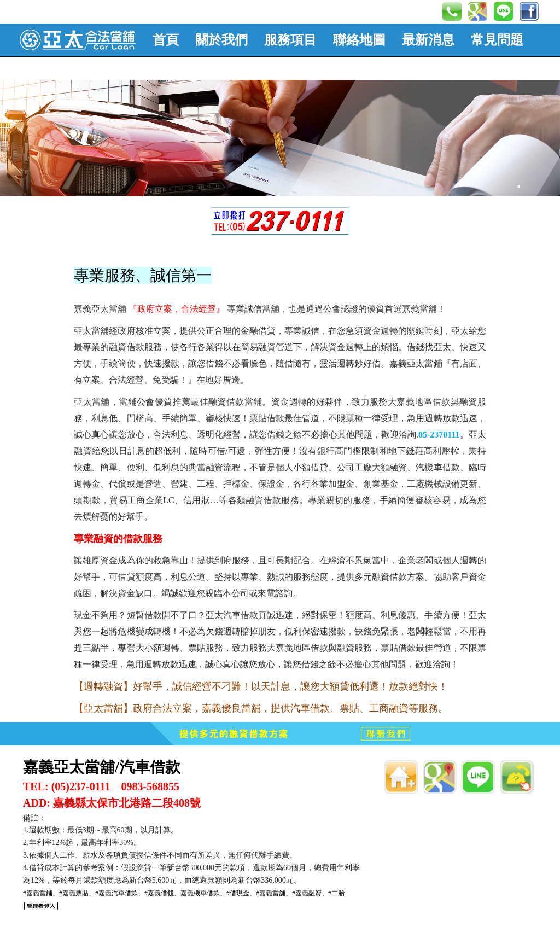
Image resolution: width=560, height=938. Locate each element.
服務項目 (290, 40)
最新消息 (428, 40)
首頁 (166, 40)
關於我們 (221, 40)
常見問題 (497, 40)
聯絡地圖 (359, 40)
